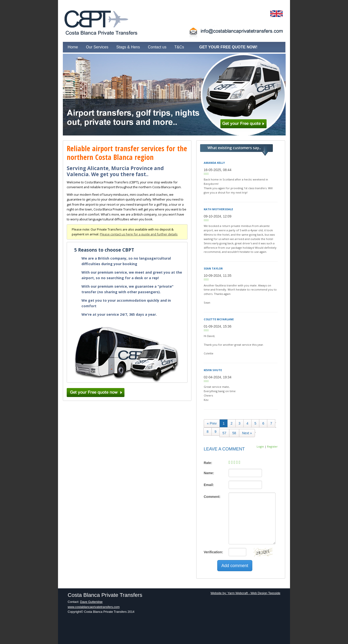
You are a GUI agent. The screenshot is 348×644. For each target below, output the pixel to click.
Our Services (97, 47)
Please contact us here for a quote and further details (139, 234)
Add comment (235, 566)
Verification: (213, 552)
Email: (209, 485)
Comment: (212, 497)
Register (272, 446)
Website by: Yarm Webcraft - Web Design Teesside (245, 593)
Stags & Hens (128, 47)
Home (73, 47)
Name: (209, 473)
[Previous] (212, 423)
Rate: (208, 463)
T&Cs (179, 47)
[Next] (247, 433)
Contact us (157, 47)
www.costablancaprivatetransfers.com (94, 607)
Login (260, 446)
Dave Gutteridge (91, 602)
